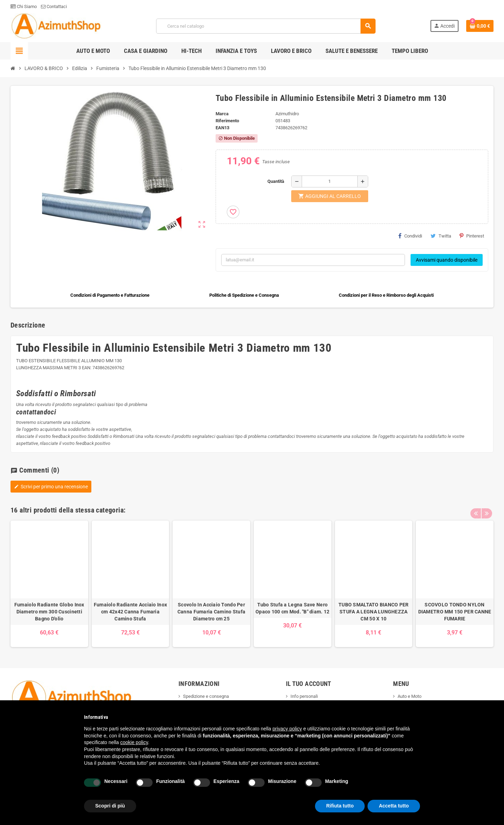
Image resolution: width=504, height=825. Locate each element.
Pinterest (472, 236)
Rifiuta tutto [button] (340, 806)
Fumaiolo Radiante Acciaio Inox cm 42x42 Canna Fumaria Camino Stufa (130, 612)
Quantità (276, 181)
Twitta (441, 236)
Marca (222, 114)
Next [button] (486, 508)
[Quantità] (330, 181)
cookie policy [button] (134, 742)
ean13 (222, 128)
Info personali (304, 696)
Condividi (410, 236)
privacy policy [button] (287, 729)
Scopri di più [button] (110, 806)
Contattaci (54, 6)
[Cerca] (266, 26)
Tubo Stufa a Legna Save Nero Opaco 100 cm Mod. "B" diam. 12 (292, 608)
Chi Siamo (24, 6)
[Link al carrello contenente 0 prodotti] (480, 26)
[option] (49, 584)
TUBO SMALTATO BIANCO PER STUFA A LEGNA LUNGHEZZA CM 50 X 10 (374, 612)
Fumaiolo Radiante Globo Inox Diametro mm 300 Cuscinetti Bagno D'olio (49, 612)
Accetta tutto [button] (394, 806)
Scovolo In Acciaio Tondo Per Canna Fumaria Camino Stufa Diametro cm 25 (211, 612)
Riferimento (227, 121)
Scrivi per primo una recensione (51, 487)
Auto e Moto (409, 696)
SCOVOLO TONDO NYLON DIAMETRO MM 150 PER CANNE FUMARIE (455, 612)
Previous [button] (476, 508)
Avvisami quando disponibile (447, 260)
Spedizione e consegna (206, 696)
